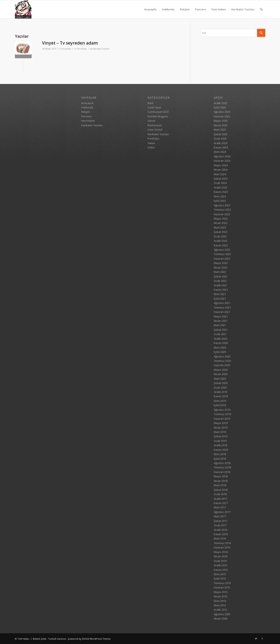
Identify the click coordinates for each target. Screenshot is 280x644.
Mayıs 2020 (221, 370)
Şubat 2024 (221, 179)
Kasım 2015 (221, 570)
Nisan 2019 (221, 428)
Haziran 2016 (222, 547)
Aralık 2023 (221, 187)
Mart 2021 (220, 325)
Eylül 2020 (220, 352)
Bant (150, 103)
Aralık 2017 (221, 499)
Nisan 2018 (221, 481)
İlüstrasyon (155, 125)
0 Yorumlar (65, 49)
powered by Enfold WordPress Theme (89, 639)
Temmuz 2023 (222, 210)
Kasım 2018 (221, 450)
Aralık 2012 (221, 610)
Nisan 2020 (221, 374)
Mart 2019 (220, 432)
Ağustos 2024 (222, 156)
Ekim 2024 (220, 152)
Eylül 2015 (220, 578)
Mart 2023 (220, 227)
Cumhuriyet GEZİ (158, 112)
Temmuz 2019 (222, 414)
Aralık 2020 (221, 339)
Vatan (151, 143)
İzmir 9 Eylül (155, 130)
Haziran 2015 (222, 587)
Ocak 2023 (220, 236)
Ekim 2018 (220, 454)
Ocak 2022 (220, 281)
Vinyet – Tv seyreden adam (70, 43)
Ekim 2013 (220, 605)
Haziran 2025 (222, 116)
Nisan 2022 (221, 267)
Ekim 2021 (220, 294)
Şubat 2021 (221, 330)
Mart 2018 (220, 485)
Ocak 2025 (220, 139)
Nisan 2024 (221, 170)
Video (151, 147)
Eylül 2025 (220, 107)
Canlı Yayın (154, 107)
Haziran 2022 (222, 259)
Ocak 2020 (220, 388)
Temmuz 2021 (222, 307)
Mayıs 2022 (221, 263)
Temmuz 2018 (222, 467)
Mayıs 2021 (221, 316)
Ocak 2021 (220, 334)
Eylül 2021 (220, 299)
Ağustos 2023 (222, 205)
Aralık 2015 (221, 565)
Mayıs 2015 (221, 592)
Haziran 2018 (222, 472)
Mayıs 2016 (221, 552)
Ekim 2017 (220, 507)
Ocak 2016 (220, 561)
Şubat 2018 (221, 490)
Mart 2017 (220, 516)
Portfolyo (82, 49)
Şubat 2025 (221, 134)
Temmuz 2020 (222, 361)
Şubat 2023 (221, 232)
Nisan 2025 (221, 125)
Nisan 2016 (221, 556)
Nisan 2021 (221, 321)
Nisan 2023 (221, 223)
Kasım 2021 (221, 290)
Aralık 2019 (221, 392)
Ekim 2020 (220, 348)
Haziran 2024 (222, 161)
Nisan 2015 (221, 596)
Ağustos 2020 (222, 356)
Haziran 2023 (222, 214)
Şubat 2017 (221, 521)
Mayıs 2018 (221, 476)
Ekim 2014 (220, 601)
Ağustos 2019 (222, 410)
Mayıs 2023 (221, 219)
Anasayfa (150, 9)
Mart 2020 (220, 379)
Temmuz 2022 (222, 254)
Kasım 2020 (221, 343)
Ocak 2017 (220, 525)
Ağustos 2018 (222, 463)
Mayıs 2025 (221, 121)
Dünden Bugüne (158, 116)
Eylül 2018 (220, 459)
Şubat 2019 (221, 436)
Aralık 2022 (221, 241)
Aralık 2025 (221, 103)
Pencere (200, 9)
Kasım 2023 (221, 192)
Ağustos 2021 (222, 303)
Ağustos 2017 (222, 512)
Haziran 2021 (222, 312)
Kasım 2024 (221, 147)
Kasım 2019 (221, 396)
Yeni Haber (219, 9)
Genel (151, 121)
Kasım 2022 (221, 245)
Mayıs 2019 (221, 423)
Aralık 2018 (221, 445)
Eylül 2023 (220, 201)
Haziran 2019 (222, 419)
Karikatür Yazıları (243, 9)
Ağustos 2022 (222, 250)
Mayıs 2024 (221, 165)
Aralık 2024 (221, 143)
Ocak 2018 (220, 494)
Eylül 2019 (220, 405)
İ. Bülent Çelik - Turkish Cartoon (49, 639)
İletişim (185, 9)
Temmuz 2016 (222, 543)
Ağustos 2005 (222, 614)
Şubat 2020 (221, 383)
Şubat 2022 (221, 276)
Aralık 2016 (221, 530)
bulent (106, 49)
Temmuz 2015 (222, 583)
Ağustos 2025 (222, 112)
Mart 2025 (220, 130)
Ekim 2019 (220, 401)
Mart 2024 (220, 174)
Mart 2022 (220, 272)
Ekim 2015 (220, 574)
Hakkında (168, 9)
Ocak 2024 (220, 183)
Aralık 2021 (221, 285)
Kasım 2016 (221, 534)
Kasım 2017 (221, 503)
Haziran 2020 (222, 365)
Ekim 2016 (220, 538)
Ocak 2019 (220, 441)
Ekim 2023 (220, 196)
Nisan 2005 (221, 618)
